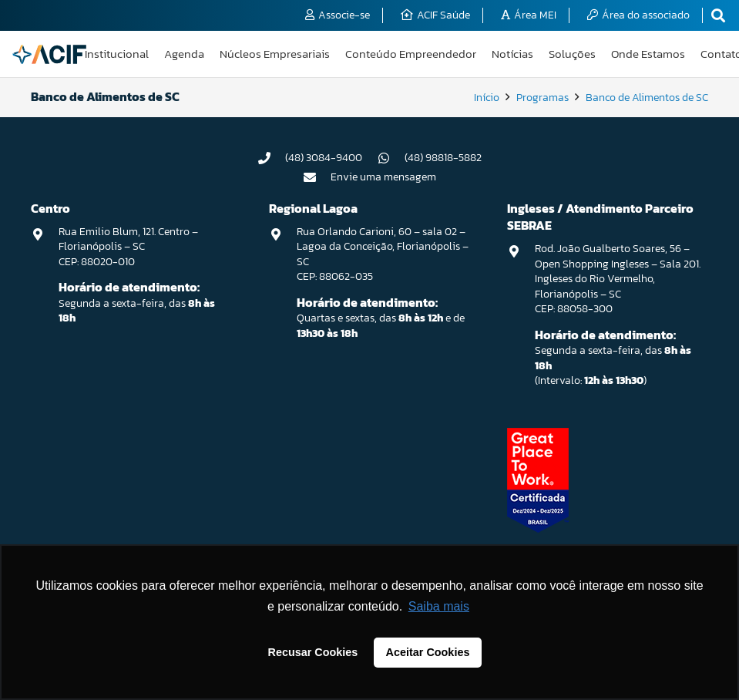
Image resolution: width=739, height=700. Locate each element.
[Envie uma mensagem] (317, 177)
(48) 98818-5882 (443, 158)
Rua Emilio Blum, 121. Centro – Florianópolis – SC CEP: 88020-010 (128, 247)
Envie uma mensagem (383, 177)
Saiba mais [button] (439, 606)
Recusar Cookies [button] (313, 652)
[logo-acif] (49, 54)
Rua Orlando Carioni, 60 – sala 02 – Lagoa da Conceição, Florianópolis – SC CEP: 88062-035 (383, 254)
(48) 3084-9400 (324, 158)
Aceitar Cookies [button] (428, 652)
